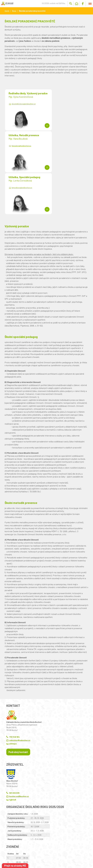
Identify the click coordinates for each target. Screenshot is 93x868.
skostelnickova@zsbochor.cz (24, 107)
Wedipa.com (9, 856)
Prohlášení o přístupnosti (50, 853)
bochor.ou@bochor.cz (19, 754)
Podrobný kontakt (18, 710)
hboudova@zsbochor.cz (63, 104)
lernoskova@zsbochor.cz (22, 146)
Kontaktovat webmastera (30, 853)
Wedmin (50, 856)
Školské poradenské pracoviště (32, 11)
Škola (14, 11)
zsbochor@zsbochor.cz (20, 698)
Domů (7, 11)
